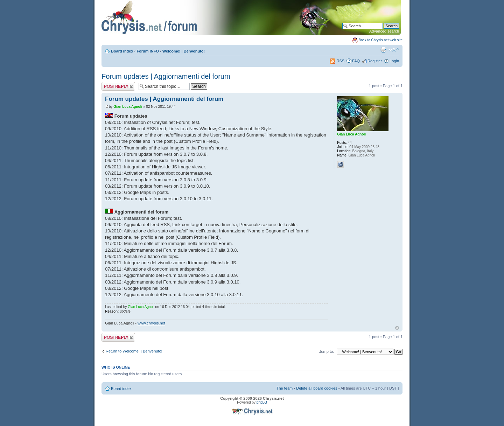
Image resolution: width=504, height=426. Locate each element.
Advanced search (384, 31)
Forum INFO (148, 51)
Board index (122, 51)
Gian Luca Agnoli (128, 107)
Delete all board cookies (317, 388)
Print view (383, 50)
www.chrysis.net (151, 323)
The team (285, 388)
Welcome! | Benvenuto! (184, 51)
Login (394, 61)
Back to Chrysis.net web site (380, 40)
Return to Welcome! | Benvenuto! (134, 351)
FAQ (356, 61)
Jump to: (327, 351)
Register (375, 61)
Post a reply (118, 86)
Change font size (394, 50)
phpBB (262, 402)
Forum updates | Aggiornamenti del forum (166, 76)
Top (397, 328)
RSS (337, 61)
